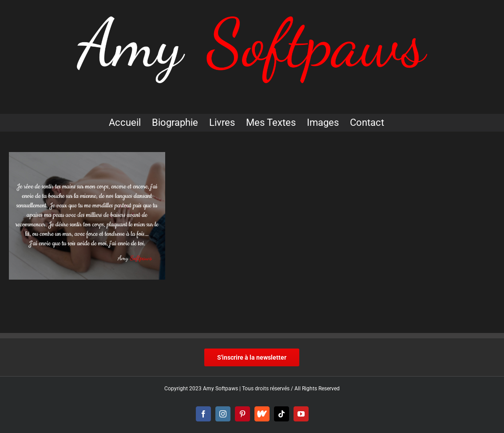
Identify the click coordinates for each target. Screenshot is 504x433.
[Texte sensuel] (87, 216)
